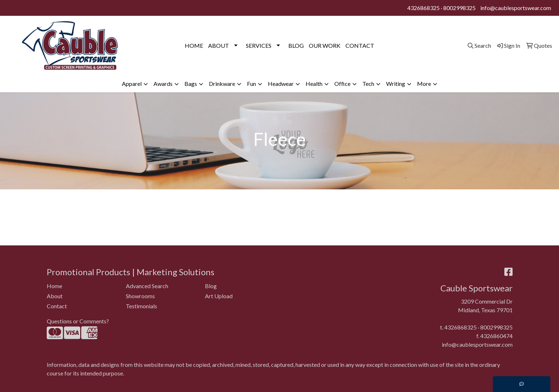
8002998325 (459, 8)
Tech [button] (368, 84)
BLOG (296, 45)
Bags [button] (191, 84)
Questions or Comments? (78, 321)
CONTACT (360, 45)
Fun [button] (251, 84)
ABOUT (219, 45)
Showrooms (140, 296)
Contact (57, 306)
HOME (194, 45)
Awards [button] (163, 84)
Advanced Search (147, 286)
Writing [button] (396, 84)
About (55, 296)
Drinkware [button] (222, 84)
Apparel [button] (132, 84)
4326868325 (423, 8)
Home (54, 286)
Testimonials (141, 306)
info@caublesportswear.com (516, 8)
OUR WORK (325, 45)
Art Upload (219, 296)
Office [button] (342, 84)
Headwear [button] (281, 84)
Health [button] (314, 84)
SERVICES (259, 45)
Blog (211, 286)
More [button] (424, 84)
